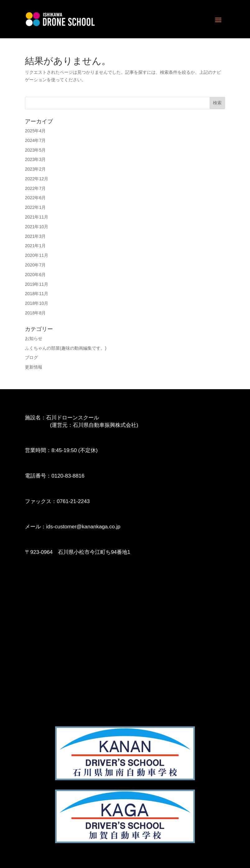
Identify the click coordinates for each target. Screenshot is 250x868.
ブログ (31, 357)
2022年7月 (35, 188)
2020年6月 (35, 275)
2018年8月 (35, 313)
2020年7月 (35, 265)
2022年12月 (37, 179)
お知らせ (34, 338)
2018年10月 (37, 303)
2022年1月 (35, 207)
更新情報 (34, 367)
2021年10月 (37, 227)
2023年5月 (35, 150)
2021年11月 (37, 217)
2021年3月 (35, 236)
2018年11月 (37, 294)
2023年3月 (35, 159)
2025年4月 (35, 131)
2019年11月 (37, 284)
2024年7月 (35, 140)
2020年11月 (37, 255)
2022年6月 (35, 198)
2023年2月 (35, 169)
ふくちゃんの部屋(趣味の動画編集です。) (66, 348)
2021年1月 (35, 246)
